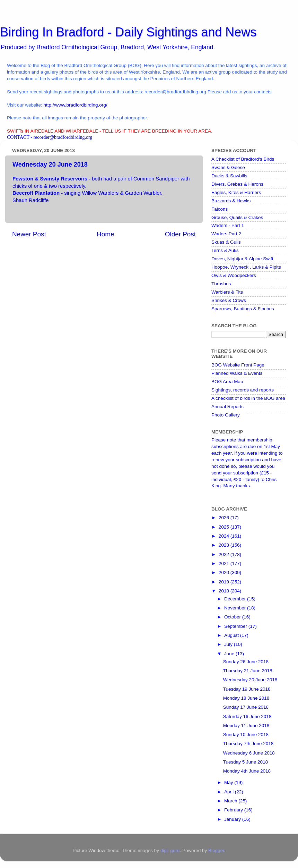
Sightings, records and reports (243, 390)
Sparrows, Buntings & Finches (243, 309)
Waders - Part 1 (228, 225)
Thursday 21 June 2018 (248, 671)
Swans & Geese (228, 167)
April (230, 792)
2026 (225, 518)
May (229, 782)
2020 (225, 572)
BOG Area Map (227, 382)
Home (105, 234)
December (236, 599)
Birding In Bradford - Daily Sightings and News (128, 32)
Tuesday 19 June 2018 (247, 689)
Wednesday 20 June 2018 (250, 680)
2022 (225, 554)
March (231, 801)
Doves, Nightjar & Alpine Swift (242, 259)
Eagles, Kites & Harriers (236, 192)
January (233, 819)
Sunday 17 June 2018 (246, 707)
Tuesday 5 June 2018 (246, 762)
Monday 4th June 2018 (247, 771)
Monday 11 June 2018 (246, 726)
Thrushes (221, 284)
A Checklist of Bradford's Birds (243, 159)
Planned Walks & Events (237, 373)
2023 (225, 545)
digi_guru (170, 850)
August (232, 635)
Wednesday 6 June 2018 (249, 753)
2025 (225, 527)
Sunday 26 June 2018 (246, 662)
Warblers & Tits (227, 292)
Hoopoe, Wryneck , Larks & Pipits (246, 267)
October (233, 617)
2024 (225, 536)
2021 (225, 563)
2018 (225, 591)
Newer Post (29, 234)
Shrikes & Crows (229, 300)
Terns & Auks (225, 250)
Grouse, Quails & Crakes (237, 217)
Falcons (220, 209)
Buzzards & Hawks (231, 201)
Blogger (216, 850)
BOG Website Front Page (238, 365)
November (236, 608)
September (236, 626)
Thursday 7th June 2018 (248, 744)
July (229, 644)
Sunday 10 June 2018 (246, 735)
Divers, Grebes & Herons (237, 184)
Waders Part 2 (226, 234)
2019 (225, 582)
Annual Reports (227, 407)
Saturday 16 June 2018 (247, 717)
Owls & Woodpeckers (234, 275)
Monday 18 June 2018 (246, 698)
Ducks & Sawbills (229, 176)
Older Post (180, 234)
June (230, 654)
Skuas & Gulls (226, 242)
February (234, 810)
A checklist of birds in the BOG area (248, 398)
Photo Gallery (226, 415)
